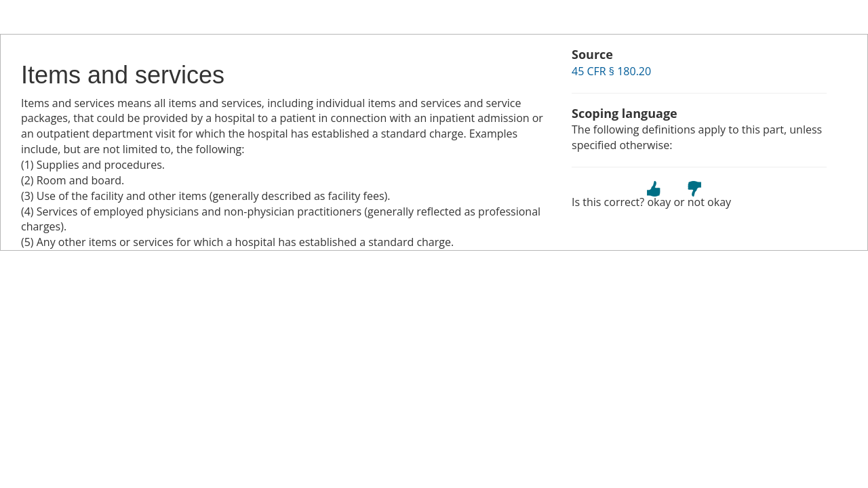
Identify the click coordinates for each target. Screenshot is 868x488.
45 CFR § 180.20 (611, 71)
